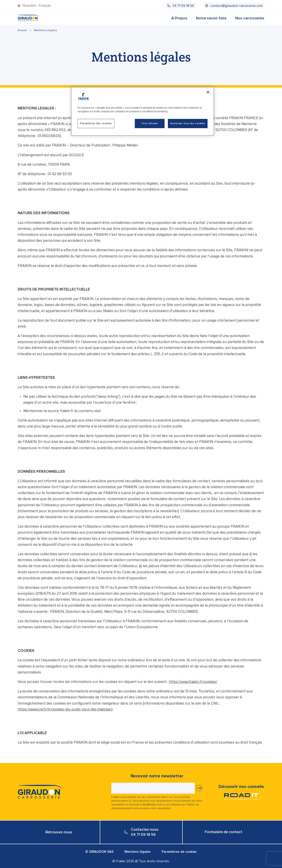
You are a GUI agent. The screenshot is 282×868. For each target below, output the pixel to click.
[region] (143, 111)
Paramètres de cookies (179, 852)
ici (130, 801)
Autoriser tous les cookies (188, 123)
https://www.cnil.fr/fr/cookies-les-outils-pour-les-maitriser (65, 709)
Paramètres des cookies (96, 123)
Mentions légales (138, 852)
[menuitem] (181, 6)
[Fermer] (208, 92)
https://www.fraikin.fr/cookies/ (193, 682)
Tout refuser (150, 123)
